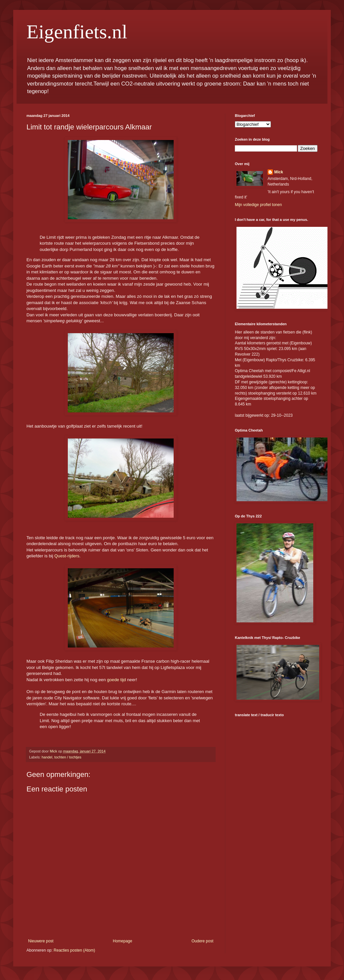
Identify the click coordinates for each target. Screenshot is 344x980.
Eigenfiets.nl (77, 32)
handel (47, 757)
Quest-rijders (66, 556)
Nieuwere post (41, 941)
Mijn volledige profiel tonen (258, 205)
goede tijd (116, 680)
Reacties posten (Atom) (74, 950)
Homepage (123, 941)
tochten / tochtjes (68, 757)
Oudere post (202, 941)
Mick (279, 172)
